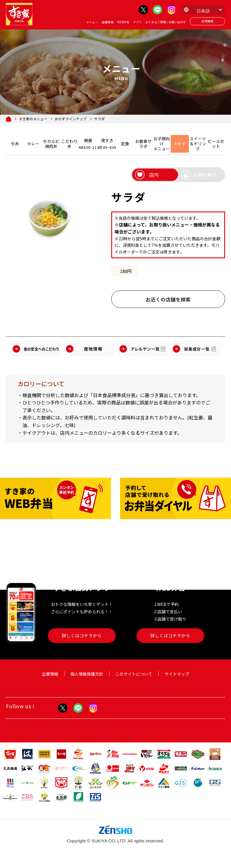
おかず (180, 144)
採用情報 (207, 21)
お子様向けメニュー (162, 144)
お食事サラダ (143, 144)
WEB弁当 (123, 22)
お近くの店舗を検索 (168, 299)
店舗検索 (108, 22)
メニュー (92, 22)
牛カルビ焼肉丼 (51, 144)
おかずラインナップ (71, 119)
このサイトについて (134, 674)
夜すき (107, 144)
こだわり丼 (69, 144)
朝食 (88, 144)
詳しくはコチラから (82, 635)
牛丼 (15, 144)
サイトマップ (177, 674)
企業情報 (50, 674)
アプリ (137, 22)
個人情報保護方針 (87, 674)
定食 (125, 144)
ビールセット (216, 144)
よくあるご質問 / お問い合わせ (166, 22)
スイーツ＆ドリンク (198, 144)
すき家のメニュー (33, 119)
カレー (33, 144)
